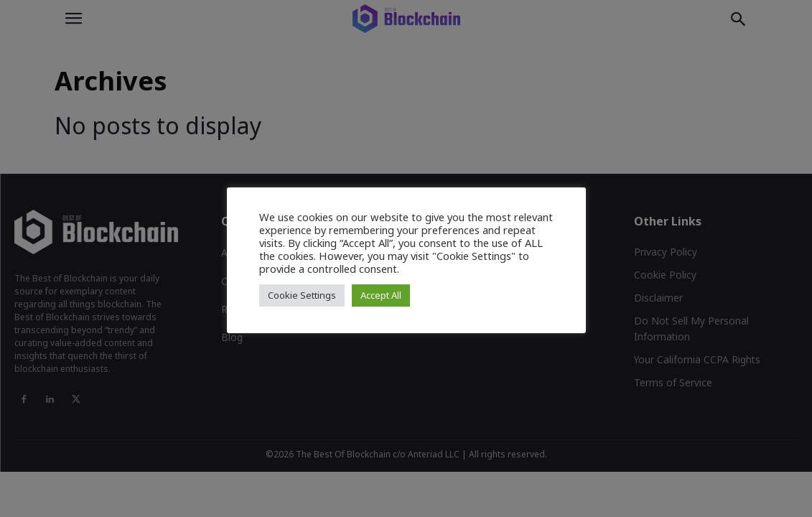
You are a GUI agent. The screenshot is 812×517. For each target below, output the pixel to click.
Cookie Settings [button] (302, 295)
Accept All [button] (381, 295)
